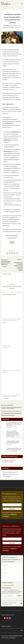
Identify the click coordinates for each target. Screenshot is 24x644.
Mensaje (13, 638)
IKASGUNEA (9, 123)
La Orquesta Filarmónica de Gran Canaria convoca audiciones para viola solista (14, 424)
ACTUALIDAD (10, 28)
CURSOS (16, 28)
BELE (12, 242)
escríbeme (9, 476)
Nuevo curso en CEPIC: (13, 434)
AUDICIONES (14, 427)
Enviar (20, 596)
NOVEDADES (15, 452)
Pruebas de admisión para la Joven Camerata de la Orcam (13, 442)
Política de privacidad (8, 585)
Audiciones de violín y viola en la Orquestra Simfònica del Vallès (14, 449)
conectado (16, 407)
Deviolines (14, 25)
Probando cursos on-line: (12, 370)
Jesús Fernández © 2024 (15, 636)
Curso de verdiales (6, 345)
